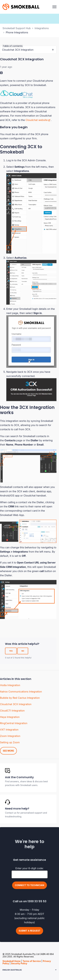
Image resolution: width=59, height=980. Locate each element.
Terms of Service (32, 961)
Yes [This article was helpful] (11, 651)
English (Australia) (12, 970)
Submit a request (30, 931)
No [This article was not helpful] (23, 651)
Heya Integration (10, 717)
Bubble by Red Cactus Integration (20, 698)
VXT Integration (9, 730)
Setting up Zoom (10, 742)
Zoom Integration (10, 736)
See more (8, 751)
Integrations (42, 28)
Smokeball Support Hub (17, 28)
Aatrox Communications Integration (21, 692)
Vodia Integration (10, 685)
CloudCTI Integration (12, 711)
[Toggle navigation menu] (54, 7)
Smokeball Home (12, 961)
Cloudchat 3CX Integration (16, 704)
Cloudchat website (37, 120)
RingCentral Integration (14, 723)
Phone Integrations (17, 32)
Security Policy (19, 963)
